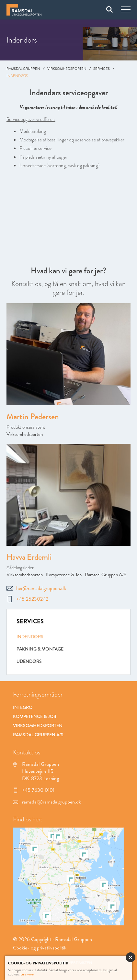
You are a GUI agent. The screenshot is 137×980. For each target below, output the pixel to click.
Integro (23, 707)
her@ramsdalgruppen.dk (36, 588)
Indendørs (30, 638)
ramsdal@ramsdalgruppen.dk (47, 802)
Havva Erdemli (29, 557)
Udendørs (29, 662)
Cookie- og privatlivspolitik (40, 948)
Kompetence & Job (64, 575)
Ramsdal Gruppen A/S (106, 575)
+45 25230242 (27, 599)
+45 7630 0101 (34, 790)
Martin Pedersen (33, 417)
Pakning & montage (40, 650)
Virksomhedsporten (67, 69)
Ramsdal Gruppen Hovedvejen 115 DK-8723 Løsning (36, 771)
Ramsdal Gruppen (23, 69)
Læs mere (27, 974)
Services (102, 69)
